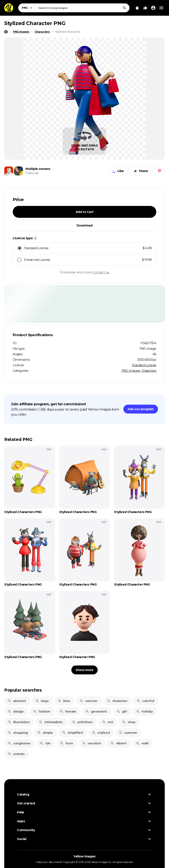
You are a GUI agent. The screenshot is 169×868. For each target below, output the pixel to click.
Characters (149, 371)
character (117, 701)
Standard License (144, 365)
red (107, 722)
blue (64, 701)
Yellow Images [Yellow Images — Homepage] (84, 856)
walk (142, 743)
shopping (18, 733)
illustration (19, 722)
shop (129, 722)
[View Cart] (137, 8)
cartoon (89, 701)
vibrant (118, 743)
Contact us (101, 272)
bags (42, 701)
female (68, 711)
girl (122, 711)
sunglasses (19, 743)
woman (16, 754)
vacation (92, 743)
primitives (82, 722)
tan (45, 743)
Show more (84, 670)
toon (66, 743)
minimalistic (51, 722)
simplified (72, 733)
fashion (42, 711)
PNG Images (131, 371)
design (16, 711)
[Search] (124, 8)
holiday (144, 711)
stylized (101, 733)
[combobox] (82, 8)
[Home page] (6, 32)
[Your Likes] (145, 8)
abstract (17, 701)
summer (128, 733)
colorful (145, 701)
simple (45, 733)
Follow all (32, 173)
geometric (96, 711)
